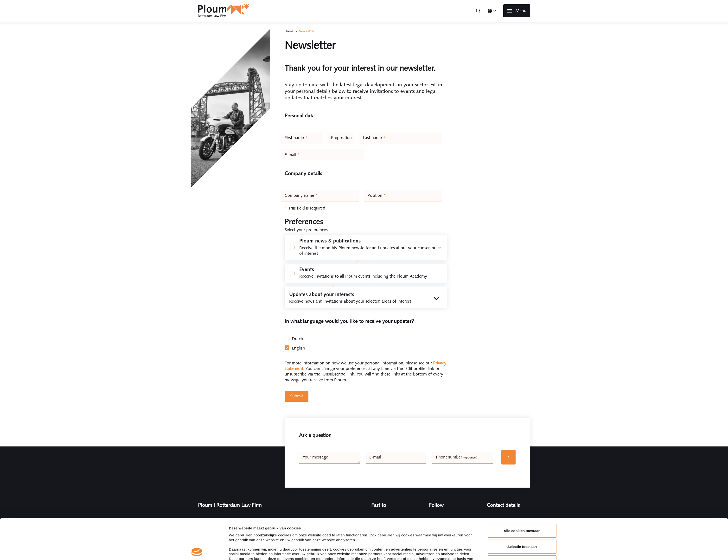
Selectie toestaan (522, 506)
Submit (297, 396)
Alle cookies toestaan (522, 490)
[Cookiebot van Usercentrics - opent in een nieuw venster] (197, 551)
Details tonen (426, 550)
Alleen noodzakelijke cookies (522, 522)
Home (289, 31)
